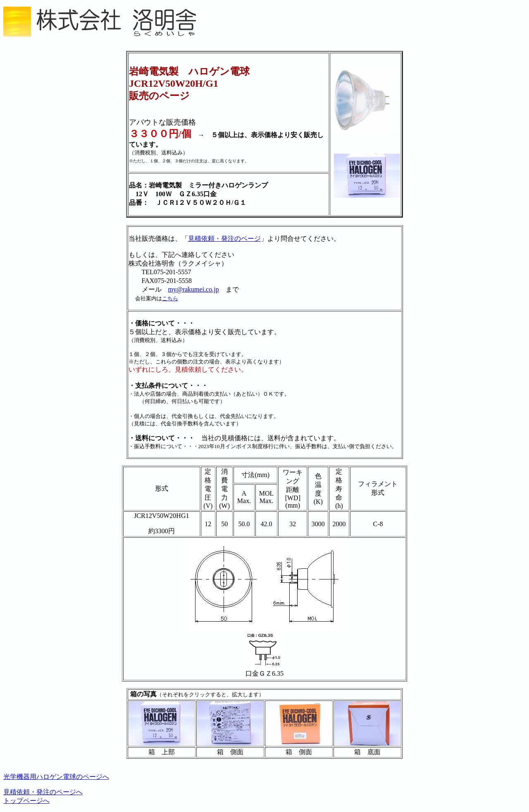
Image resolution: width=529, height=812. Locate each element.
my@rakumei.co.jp (194, 289)
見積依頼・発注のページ (224, 239)
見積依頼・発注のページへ (43, 792)
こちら (170, 298)
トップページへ (26, 801)
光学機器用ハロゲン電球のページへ (56, 777)
